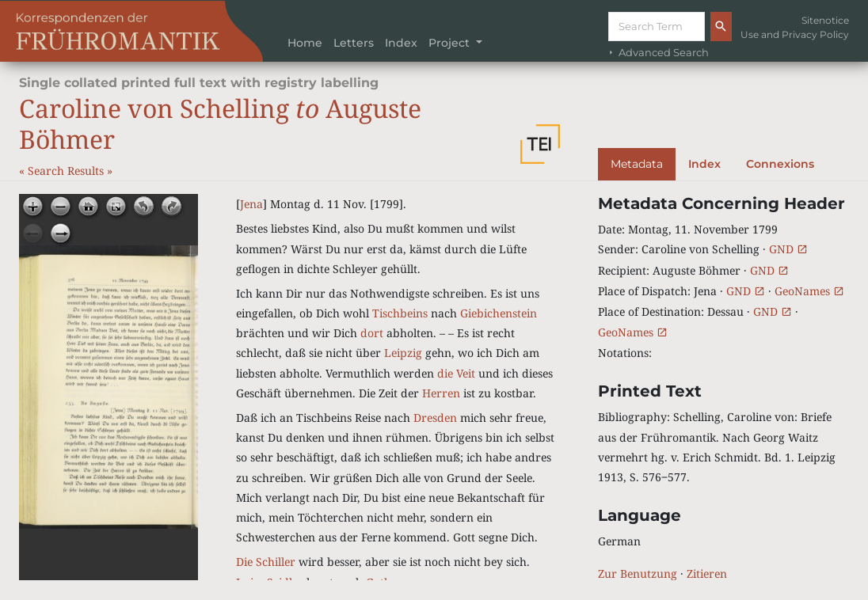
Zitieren (707, 573)
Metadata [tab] (637, 164)
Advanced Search (657, 53)
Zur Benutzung (638, 573)
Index (401, 43)
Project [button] (451, 43)
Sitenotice (825, 20)
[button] (540, 144)
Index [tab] (704, 164)
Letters (354, 43)
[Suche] (657, 27)
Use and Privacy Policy (795, 34)
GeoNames (809, 291)
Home (305, 43)
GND (788, 249)
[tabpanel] (723, 389)
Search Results (67, 171)
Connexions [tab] (780, 164)
